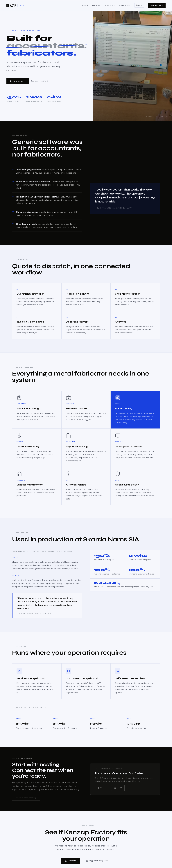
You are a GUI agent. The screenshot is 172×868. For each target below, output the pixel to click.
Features (96, 5)
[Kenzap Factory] (17, 5)
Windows (102, 788)
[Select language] (139, 5)
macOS (118, 788)
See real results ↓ (40, 81)
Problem (84, 5)
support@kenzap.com (97, 861)
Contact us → (157, 5)
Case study (110, 5)
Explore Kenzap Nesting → (26, 798)
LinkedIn (70, 861)
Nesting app (124, 5)
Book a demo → (18, 81)
